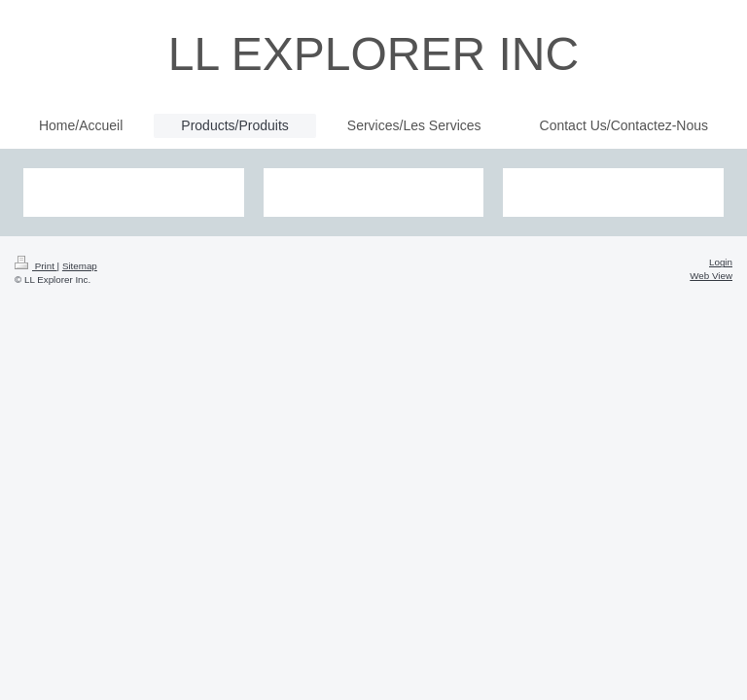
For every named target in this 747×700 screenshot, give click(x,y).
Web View (711, 276)
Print (36, 266)
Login (721, 262)
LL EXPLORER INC (373, 54)
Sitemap (80, 266)
